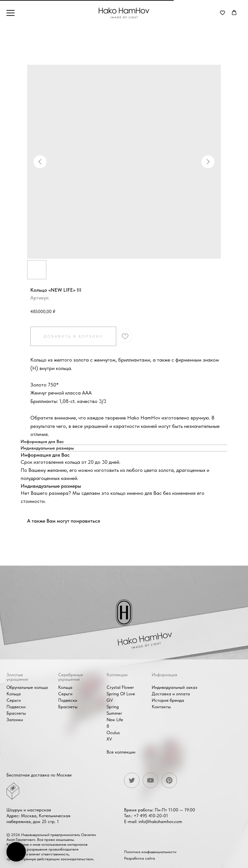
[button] (222, 13)
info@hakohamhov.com (160, 821)
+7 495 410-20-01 (151, 816)
